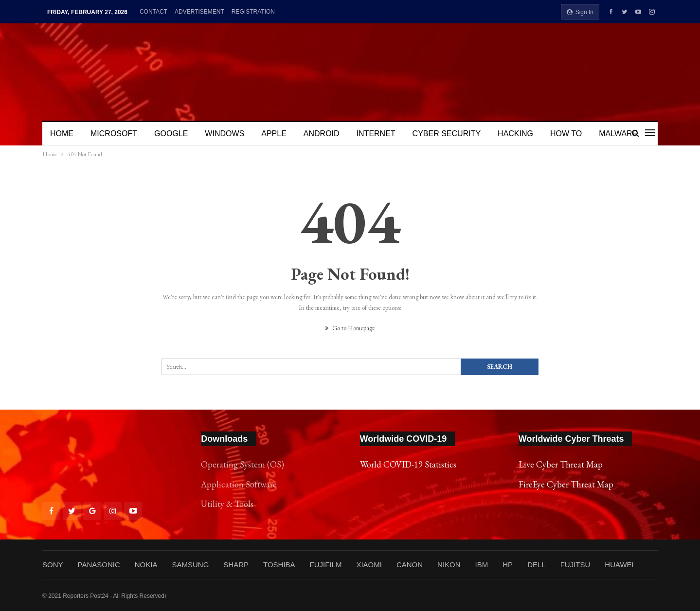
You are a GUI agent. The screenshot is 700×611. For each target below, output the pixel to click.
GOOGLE (171, 134)
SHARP (236, 565)
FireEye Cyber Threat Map (566, 484)
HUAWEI (619, 565)
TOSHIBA (279, 565)
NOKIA (146, 565)
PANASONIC (99, 565)
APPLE (274, 134)
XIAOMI (369, 565)
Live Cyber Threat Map (561, 464)
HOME (62, 134)
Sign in (580, 12)
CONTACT (153, 12)
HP (508, 565)
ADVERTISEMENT (199, 12)
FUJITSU (575, 565)
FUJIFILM (326, 565)
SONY (53, 565)
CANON (410, 565)
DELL (537, 565)
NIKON (449, 565)
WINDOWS (224, 134)
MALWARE (618, 134)
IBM (482, 565)
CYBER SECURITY (447, 134)
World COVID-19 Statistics (408, 464)
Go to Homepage (350, 328)
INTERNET (376, 134)
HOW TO (566, 134)
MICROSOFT (114, 134)
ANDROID (322, 134)
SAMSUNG (190, 565)
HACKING (515, 134)
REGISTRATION (253, 12)
